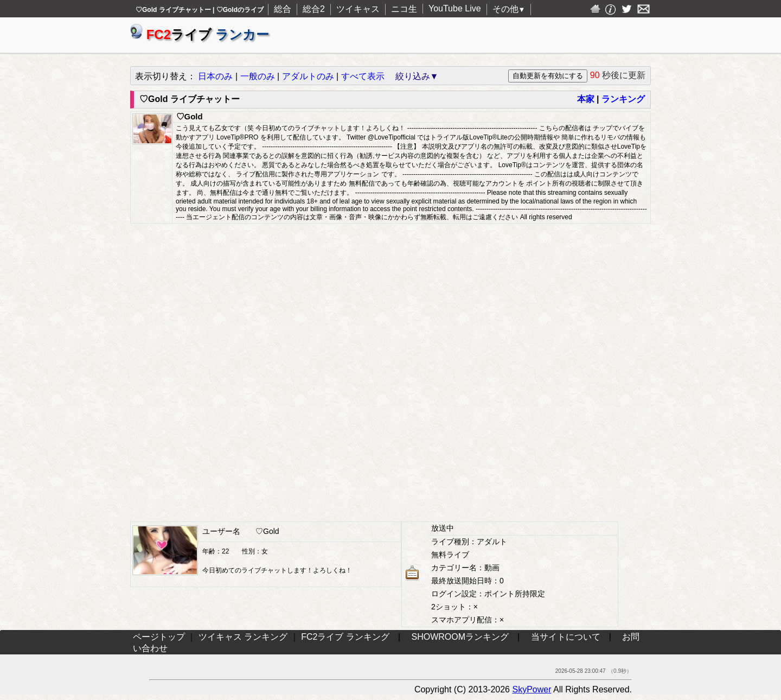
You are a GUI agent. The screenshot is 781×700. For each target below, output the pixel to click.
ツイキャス (358, 9)
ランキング (623, 99)
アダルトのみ (308, 76)
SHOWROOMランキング (460, 637)
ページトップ (159, 637)
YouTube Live (455, 8)
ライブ (200, 34)
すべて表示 (363, 76)
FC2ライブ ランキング (345, 637)
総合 (283, 9)
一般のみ (258, 76)
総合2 (314, 9)
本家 (586, 99)
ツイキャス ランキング (243, 637)
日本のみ (215, 76)
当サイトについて (566, 637)
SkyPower (532, 689)
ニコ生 (404, 9)
